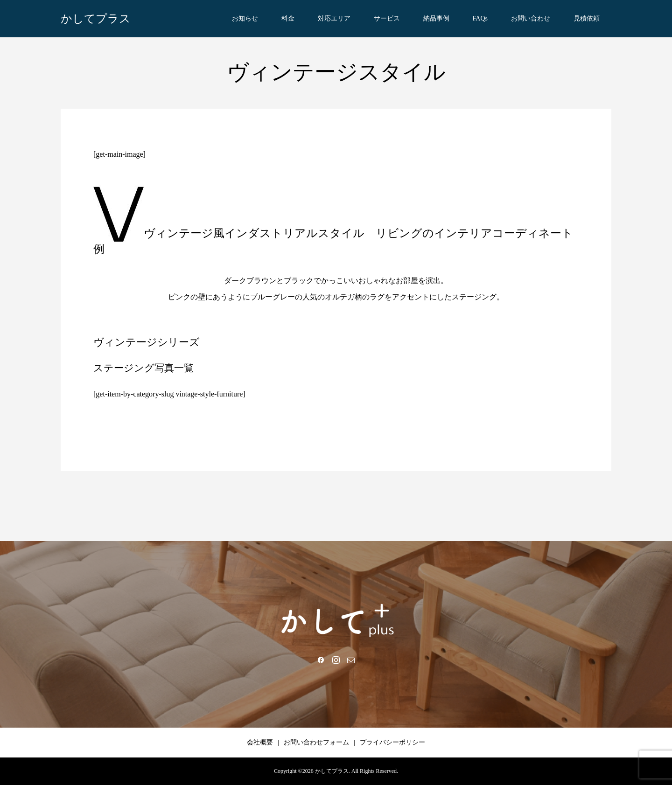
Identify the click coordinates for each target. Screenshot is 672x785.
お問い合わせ (531, 18)
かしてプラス (96, 19)
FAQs (480, 18)
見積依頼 (587, 18)
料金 (288, 18)
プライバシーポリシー (392, 742)
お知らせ (245, 18)
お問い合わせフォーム (316, 742)
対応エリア (334, 18)
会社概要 (260, 742)
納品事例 (436, 18)
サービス (387, 18)
